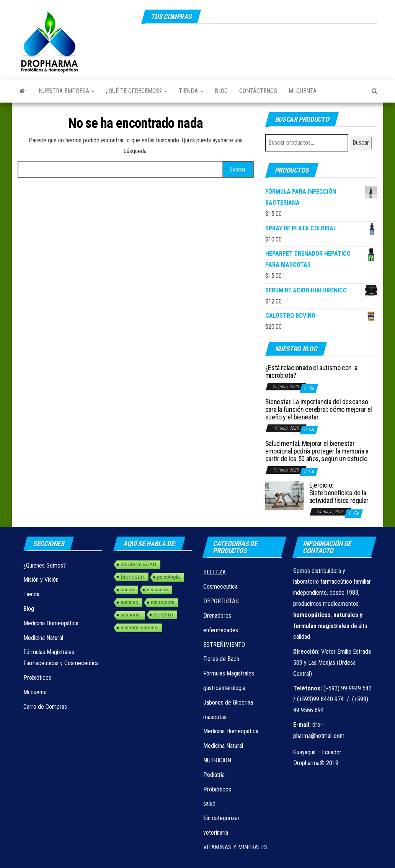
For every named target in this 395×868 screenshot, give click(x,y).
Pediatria (214, 775)
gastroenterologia (224, 688)
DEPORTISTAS (221, 601)
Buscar (361, 143)
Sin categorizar (221, 818)
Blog (221, 91)
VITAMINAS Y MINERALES (235, 847)
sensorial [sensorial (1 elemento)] (131, 615)
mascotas (215, 717)
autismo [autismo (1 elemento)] (129, 602)
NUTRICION (217, 760)
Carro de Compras (45, 707)
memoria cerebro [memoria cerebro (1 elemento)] (139, 628)
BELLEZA (215, 572)
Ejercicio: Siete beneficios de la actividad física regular (339, 493)
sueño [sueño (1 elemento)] (127, 590)
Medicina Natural (43, 638)
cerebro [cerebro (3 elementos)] (163, 615)
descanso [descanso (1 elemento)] (157, 590)
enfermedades (221, 630)
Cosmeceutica (220, 587)
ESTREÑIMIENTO (224, 645)
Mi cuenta (303, 91)
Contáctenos (258, 91)
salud (209, 804)
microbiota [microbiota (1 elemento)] (162, 602)
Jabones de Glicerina (228, 702)
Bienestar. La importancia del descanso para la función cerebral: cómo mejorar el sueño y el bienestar (319, 409)
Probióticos (37, 678)
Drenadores (217, 616)
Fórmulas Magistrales (229, 673)
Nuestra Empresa (67, 91)
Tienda (191, 91)
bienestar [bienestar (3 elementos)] (132, 577)
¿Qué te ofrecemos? (137, 91)
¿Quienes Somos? (45, 565)
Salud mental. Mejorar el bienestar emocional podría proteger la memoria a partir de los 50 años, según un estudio (317, 451)
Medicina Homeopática (51, 623)
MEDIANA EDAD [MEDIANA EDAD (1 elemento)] (138, 565)
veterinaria (216, 833)
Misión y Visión (41, 580)
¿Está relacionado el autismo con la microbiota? (311, 371)
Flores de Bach (221, 659)
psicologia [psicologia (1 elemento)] (168, 577)
